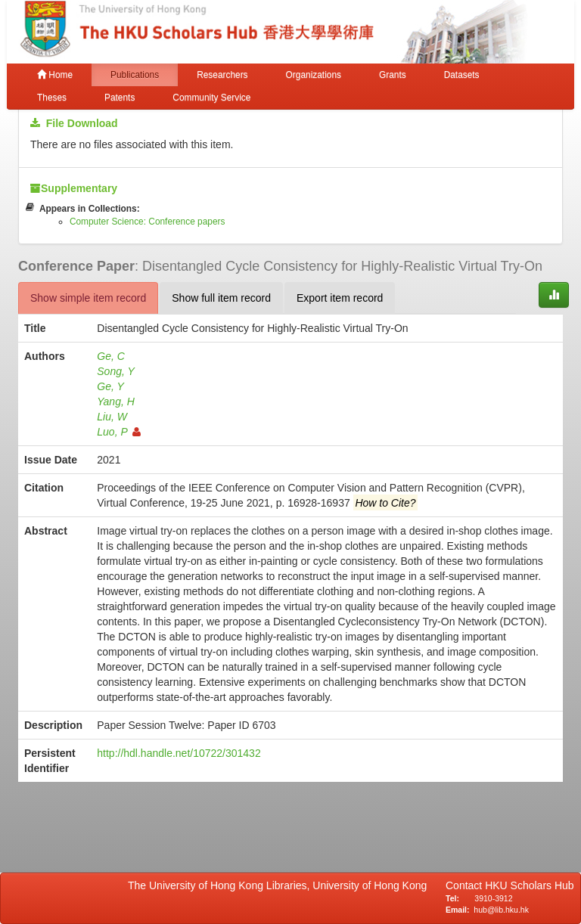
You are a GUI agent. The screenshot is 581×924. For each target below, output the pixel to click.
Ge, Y (110, 386)
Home (55, 75)
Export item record (340, 298)
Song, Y (116, 371)
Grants (393, 75)
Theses (52, 98)
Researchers (222, 75)
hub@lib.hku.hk (501, 910)
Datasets (462, 75)
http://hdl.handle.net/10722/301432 (179, 753)
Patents (120, 98)
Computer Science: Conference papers (148, 222)
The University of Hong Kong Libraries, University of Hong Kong (280, 885)
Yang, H (116, 402)
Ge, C (111, 356)
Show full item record (221, 298)
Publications (135, 75)
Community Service (211, 98)
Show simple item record (88, 298)
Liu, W (112, 417)
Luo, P (118, 432)
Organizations (314, 75)
